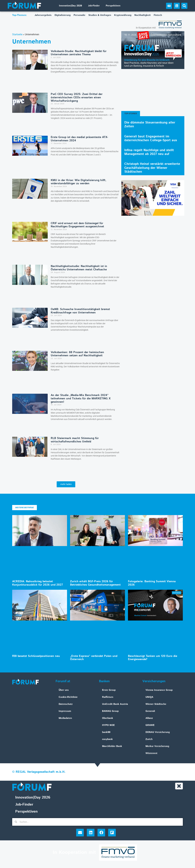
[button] (184, 6)
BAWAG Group (110, 711)
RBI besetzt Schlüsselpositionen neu (36, 656)
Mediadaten (65, 718)
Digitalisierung (63, 15)
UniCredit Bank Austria (115, 704)
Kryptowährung (123, 15)
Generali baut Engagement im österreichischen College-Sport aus (151, 138)
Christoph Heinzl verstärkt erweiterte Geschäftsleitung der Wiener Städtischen (152, 168)
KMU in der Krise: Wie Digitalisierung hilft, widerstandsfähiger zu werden (79, 182)
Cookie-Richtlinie (68, 697)
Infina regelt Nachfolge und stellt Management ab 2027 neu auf (149, 152)
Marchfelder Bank (112, 746)
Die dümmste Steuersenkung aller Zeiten (150, 124)
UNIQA (149, 697)
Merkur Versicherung (157, 746)
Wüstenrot (151, 753)
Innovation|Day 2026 (70, 6)
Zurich (149, 739)
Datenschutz (66, 704)
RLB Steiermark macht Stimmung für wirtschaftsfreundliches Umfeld (75, 440)
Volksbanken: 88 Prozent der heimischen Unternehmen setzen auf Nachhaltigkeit (77, 354)
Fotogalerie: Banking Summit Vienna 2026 (152, 583)
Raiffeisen (108, 697)
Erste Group (109, 690)
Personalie (79, 15)
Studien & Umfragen (100, 15)
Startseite (17, 34)
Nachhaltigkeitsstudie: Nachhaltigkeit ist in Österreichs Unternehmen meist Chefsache (79, 268)
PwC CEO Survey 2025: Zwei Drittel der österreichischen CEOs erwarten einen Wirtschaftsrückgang (77, 97)
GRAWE (150, 725)
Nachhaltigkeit (143, 15)
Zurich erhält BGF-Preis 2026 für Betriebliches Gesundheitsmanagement (95, 583)
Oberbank (108, 718)
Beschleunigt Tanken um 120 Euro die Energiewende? (153, 658)
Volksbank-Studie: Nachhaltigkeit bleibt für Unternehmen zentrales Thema (79, 53)
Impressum (65, 711)
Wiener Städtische (156, 704)
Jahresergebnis (43, 15)
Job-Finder (94, 6)
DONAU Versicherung (158, 732)
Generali (150, 711)
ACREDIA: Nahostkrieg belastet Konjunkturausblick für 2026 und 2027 (38, 583)
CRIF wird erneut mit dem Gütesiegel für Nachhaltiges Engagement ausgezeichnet (77, 225)
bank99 (106, 732)
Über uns (64, 690)
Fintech (158, 15)
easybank (107, 739)
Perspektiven (113, 6)
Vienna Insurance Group (159, 690)
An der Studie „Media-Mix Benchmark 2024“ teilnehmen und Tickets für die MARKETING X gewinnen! (81, 399)
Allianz (149, 718)
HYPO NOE (108, 725)
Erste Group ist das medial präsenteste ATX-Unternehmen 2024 (79, 139)
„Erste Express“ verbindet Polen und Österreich (94, 658)
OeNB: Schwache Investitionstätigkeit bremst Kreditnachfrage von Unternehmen (80, 311)
